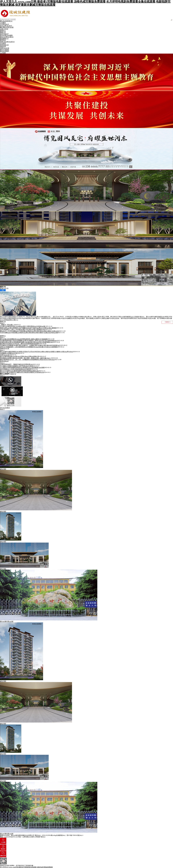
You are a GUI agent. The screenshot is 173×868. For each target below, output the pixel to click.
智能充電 (3, 46)
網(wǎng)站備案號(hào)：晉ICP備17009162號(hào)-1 (67, 835)
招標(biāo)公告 (5, 48)
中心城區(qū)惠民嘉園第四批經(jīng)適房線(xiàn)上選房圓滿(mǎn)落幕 (22, 368)
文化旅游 (3, 43)
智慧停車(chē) (4, 45)
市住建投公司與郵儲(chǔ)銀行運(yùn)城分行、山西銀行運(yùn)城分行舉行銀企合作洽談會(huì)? (30, 345)
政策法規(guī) (4, 34)
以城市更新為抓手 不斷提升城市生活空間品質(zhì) (16, 364)
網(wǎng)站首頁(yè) (6, 21)
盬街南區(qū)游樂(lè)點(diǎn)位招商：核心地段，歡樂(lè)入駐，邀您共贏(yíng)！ (25, 358)
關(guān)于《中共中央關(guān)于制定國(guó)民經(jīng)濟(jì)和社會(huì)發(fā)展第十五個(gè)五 (29, 331)
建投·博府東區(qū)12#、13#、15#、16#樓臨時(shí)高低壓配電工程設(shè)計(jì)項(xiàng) (27, 360)
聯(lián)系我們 (4, 50)
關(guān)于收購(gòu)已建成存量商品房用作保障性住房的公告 (19, 371)
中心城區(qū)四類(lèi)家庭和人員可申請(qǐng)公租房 (16, 366)
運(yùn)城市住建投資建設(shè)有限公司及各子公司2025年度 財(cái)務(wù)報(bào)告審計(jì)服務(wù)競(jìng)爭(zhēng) (36, 352)
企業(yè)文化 (4, 29)
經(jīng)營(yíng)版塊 (6, 35)
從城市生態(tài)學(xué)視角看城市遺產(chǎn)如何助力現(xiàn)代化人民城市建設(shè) (27, 342)
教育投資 (3, 40)
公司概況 (3, 23)
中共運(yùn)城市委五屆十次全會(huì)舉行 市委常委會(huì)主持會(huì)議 (23, 326)
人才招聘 (3, 53)
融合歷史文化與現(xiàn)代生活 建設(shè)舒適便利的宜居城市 (20, 344)
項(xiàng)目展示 (5, 408)
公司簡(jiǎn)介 (5, 24)
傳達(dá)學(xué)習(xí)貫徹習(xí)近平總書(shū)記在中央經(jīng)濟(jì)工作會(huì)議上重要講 (28, 328)
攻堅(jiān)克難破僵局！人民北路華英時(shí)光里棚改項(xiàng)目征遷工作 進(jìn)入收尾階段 (29, 347)
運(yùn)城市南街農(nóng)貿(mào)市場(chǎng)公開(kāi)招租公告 (20, 356)
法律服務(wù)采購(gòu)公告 (9, 353)
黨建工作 (3, 32)
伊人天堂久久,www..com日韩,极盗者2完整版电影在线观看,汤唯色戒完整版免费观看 (26, 867)
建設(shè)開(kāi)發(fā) (7, 37)
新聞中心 (3, 31)
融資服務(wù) (4, 39)
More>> (2, 323)
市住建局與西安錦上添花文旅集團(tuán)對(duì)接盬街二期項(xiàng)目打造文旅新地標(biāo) (29, 341)
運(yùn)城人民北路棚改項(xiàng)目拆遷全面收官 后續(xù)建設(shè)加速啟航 (24, 339)
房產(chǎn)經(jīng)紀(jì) (7, 42)
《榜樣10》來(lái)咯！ (7, 325)
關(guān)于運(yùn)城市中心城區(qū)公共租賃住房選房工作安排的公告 (22, 372)
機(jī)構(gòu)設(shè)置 (7, 27)
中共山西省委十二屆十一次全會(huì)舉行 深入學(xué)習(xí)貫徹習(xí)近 (22, 329)
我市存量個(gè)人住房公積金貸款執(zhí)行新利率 (15, 369)
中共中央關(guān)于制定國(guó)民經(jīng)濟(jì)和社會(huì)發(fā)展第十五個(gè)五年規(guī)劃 (29, 333)
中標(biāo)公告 (5, 355)
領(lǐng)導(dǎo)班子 (6, 26)
